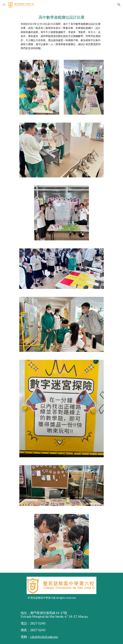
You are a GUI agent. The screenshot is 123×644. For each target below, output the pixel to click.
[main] (61, 33)
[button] (4, 5)
